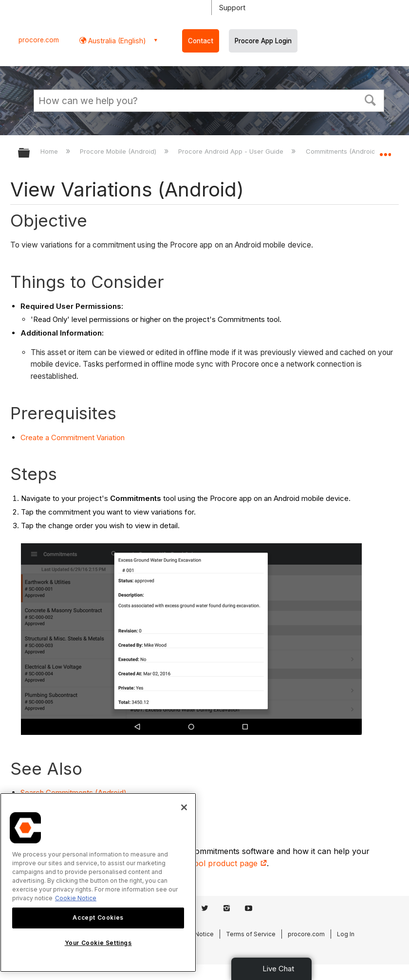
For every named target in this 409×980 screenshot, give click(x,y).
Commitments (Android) (343, 151)
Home (50, 151)
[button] (371, 99)
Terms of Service (251, 934)
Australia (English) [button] (116, 41)
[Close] (184, 807)
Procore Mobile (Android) (119, 151)
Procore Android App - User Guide (232, 151)
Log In (346, 934)
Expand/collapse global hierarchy (30, 153)
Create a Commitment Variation (73, 437)
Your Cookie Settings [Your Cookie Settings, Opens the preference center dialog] (98, 943)
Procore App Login (263, 41)
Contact (201, 41)
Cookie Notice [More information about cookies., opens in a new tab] (76, 898)
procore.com (39, 40)
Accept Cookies (98, 918)
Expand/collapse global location (385, 150)
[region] (98, 882)
